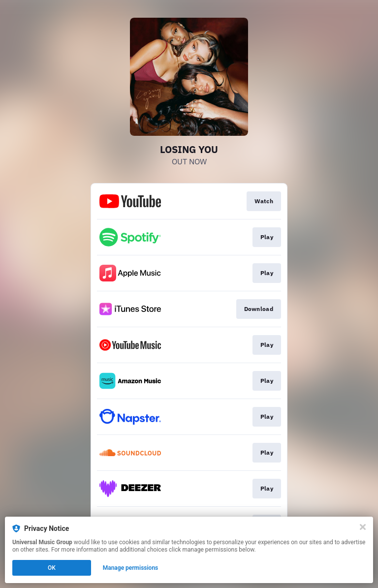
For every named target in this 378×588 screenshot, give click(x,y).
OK (52, 568)
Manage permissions (131, 568)
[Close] (363, 527)
